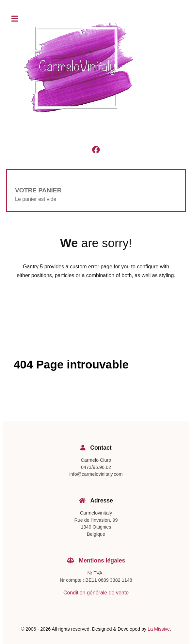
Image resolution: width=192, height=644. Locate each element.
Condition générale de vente (96, 593)
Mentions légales (96, 561)
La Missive (159, 629)
